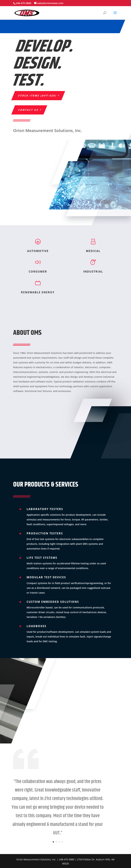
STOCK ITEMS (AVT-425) (37, 96)
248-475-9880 (24, 3)
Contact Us (28, 110)
